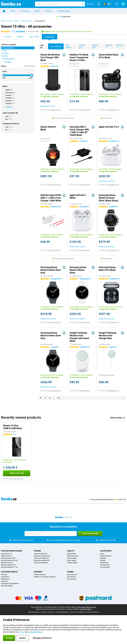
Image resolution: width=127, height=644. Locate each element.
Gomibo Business (40, 575)
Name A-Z (108, 46)
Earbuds (103, 560)
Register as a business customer (45, 577)
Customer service (64, 11)
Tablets (37, 11)
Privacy (44, 612)
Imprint (51, 612)
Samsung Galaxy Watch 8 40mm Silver (78, 270)
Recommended (55, 45)
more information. (85, 609)
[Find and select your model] (60, 4)
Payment (4, 575)
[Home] (4, 11)
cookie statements (35, 632)
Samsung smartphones (42, 556)
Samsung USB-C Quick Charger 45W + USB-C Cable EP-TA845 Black (79, 131)
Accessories (25, 11)
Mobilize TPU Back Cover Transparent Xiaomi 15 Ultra (79, 57)
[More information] (17, 113)
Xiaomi (17, 21)
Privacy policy (72, 579)
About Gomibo (72, 575)
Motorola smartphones (42, 560)
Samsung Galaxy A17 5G (9, 567)
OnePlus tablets (72, 563)
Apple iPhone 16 (7, 556)
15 (59, 398)
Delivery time (5, 579)
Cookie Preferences (62, 612)
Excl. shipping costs (54, 110)
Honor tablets (72, 560)
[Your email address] (51, 534)
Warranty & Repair (7, 586)
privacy (22, 632)
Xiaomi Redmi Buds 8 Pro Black (108, 56)
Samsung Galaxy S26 (8, 558)
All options (7, 62)
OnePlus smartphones (41, 558)
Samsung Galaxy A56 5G (9, 560)
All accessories (40, 21)
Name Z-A (119, 46)
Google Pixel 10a (7, 563)
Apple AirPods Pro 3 (109, 127)
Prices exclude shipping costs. (86, 607)
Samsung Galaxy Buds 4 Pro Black (107, 269)
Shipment (4, 581)
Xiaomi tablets (72, 558)
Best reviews (68, 46)
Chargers (103, 558)
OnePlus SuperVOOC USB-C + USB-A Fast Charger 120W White (51, 198)
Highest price (94, 46)
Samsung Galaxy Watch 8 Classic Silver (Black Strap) (108, 198)
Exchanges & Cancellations (10, 584)
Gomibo (70, 572)
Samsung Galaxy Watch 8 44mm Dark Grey (51, 335)
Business (48, 11)
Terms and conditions (77, 612)
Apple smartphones (41, 554)
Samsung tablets (73, 556)
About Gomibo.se (34, 612)
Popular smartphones (12, 551)
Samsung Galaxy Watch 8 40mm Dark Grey (51, 270)
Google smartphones (41, 563)
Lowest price (81, 46)
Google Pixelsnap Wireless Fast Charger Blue (107, 335)
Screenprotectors (106, 556)
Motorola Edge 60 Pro (8, 565)
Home (3, 21)
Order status (5, 577)
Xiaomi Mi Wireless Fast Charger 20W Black (50, 57)
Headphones (104, 563)
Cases (102, 554)
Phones (37, 551)
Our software (71, 577)
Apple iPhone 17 (7, 554)
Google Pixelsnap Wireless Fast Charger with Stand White (79, 337)
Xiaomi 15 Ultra (27, 21)
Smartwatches (105, 565)
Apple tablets (71, 554)
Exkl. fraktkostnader (17, 479)
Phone (13, 11)
